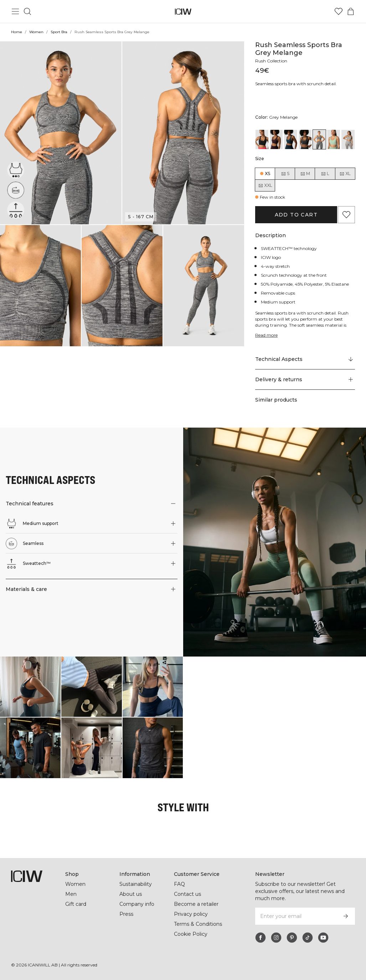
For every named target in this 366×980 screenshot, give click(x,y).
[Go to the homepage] (183, 12)
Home (17, 32)
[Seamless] (16, 190)
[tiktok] (308, 938)
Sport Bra (59, 32)
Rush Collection (272, 61)
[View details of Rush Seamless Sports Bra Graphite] (305, 139)
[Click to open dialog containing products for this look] (30, 687)
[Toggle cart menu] (351, 11)
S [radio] (285, 174)
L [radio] (325, 174)
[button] (61, 133)
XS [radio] (267, 173)
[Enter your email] (295, 916)
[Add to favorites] (346, 215)
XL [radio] (345, 174)
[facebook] (261, 938)
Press (126, 914)
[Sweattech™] (16, 210)
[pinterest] (292, 938)
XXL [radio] (265, 185)
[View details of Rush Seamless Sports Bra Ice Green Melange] (334, 139)
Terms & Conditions (198, 924)
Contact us (187, 894)
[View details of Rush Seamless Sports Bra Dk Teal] (290, 139)
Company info (137, 904)
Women (36, 32)
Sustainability (136, 884)
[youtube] (323, 938)
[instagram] (276, 938)
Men (71, 894)
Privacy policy (191, 914)
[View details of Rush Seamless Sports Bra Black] (262, 139)
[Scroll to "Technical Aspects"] (305, 359)
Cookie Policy (191, 934)
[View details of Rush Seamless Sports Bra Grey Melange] (319, 139)
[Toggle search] (27, 11)
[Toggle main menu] (15, 11)
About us (131, 894)
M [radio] (305, 174)
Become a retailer (196, 904)
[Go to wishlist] (339, 11)
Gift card (76, 904)
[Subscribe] (346, 916)
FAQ (179, 884)
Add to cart (296, 215)
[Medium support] (16, 169)
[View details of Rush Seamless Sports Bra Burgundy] (276, 139)
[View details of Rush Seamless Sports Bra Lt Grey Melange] (348, 139)
